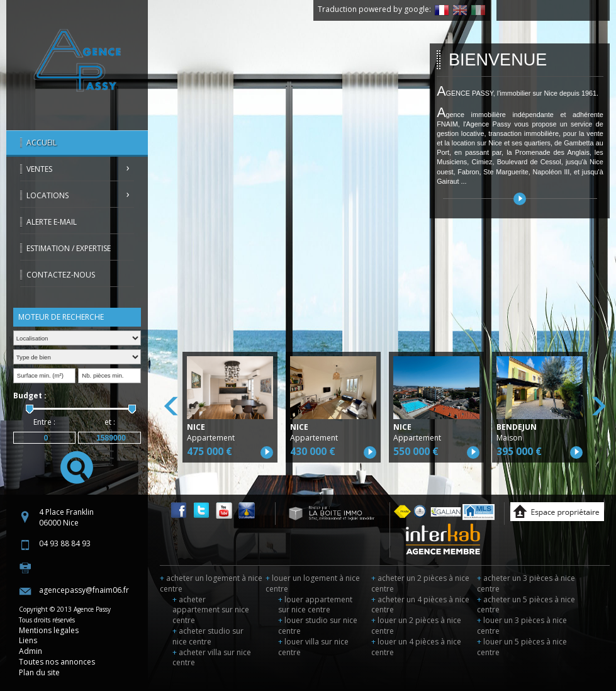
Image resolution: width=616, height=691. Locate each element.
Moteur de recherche (61, 317)
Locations (48, 195)
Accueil (42, 143)
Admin (31, 651)
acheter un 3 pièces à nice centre (526, 583)
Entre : (44, 422)
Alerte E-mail (52, 222)
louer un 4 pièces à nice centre (416, 647)
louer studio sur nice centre (318, 626)
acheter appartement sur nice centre (211, 610)
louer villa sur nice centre (313, 647)
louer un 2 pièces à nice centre (416, 626)
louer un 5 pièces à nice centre (522, 647)
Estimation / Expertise (69, 248)
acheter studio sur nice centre (208, 636)
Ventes (39, 169)
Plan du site (39, 672)
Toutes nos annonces (57, 662)
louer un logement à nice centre (313, 583)
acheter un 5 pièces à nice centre (526, 605)
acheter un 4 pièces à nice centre (420, 605)
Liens (28, 640)
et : (110, 422)
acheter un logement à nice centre (211, 583)
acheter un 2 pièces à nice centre (420, 583)
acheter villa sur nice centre (212, 658)
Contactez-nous (61, 275)
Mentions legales (49, 630)
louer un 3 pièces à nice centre (522, 626)
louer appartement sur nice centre (315, 605)
